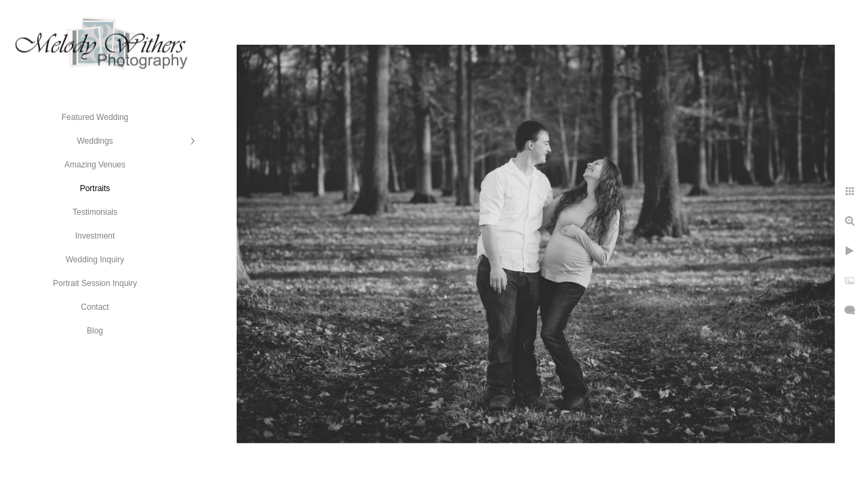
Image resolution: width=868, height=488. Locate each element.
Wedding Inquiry (95, 260)
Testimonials (95, 212)
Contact (95, 307)
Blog (95, 331)
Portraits (95, 188)
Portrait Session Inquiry (95, 283)
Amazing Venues (95, 165)
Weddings (95, 141)
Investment (95, 236)
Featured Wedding (95, 117)
